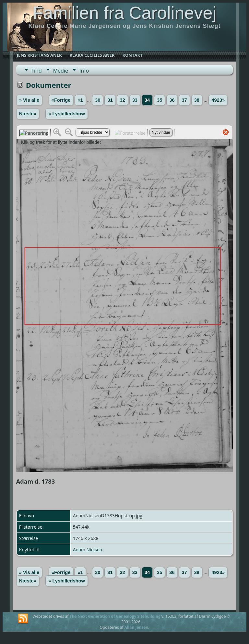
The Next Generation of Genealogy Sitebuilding (115, 616)
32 (122, 100)
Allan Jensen (136, 627)
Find (37, 71)
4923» (218, 100)
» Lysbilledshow (67, 114)
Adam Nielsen (88, 550)
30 (98, 100)
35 (160, 100)
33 (135, 100)
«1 (80, 100)
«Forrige (61, 100)
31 (110, 100)
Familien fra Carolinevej (124, 13)
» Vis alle (29, 100)
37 (184, 100)
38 (197, 100)
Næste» (28, 114)
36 (172, 100)
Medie (61, 71)
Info (84, 71)
